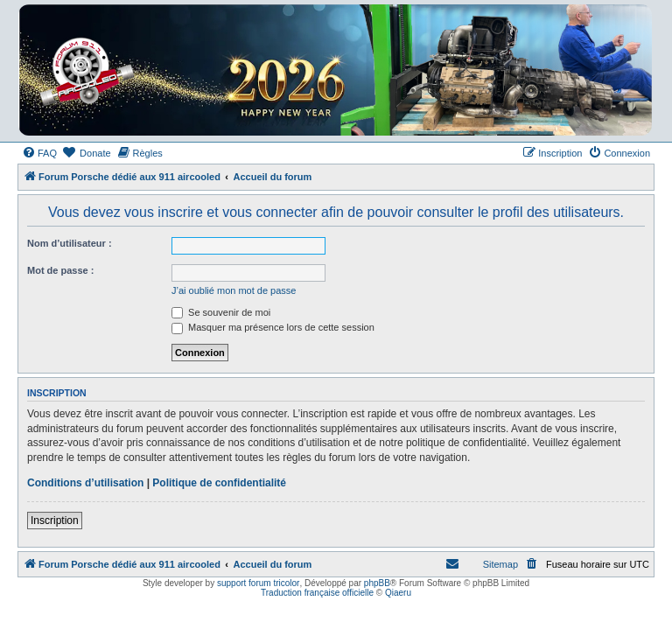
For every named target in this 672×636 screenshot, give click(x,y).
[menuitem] (39, 153)
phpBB (377, 583)
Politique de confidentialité (219, 483)
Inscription (55, 521)
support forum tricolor (258, 583)
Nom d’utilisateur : (70, 243)
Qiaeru (398, 593)
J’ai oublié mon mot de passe (234, 290)
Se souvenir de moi (221, 312)
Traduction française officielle (317, 593)
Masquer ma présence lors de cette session (273, 327)
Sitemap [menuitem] (500, 564)
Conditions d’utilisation (85, 483)
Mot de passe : (60, 270)
